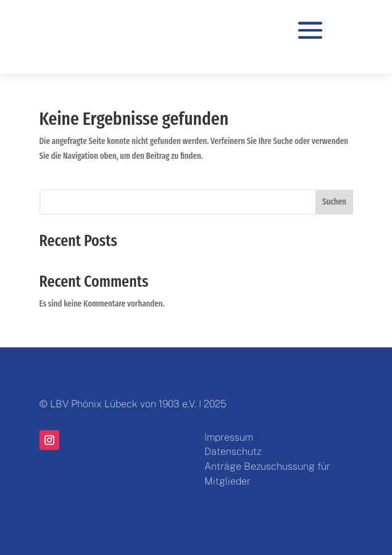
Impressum (229, 437)
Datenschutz (233, 451)
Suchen (334, 202)
